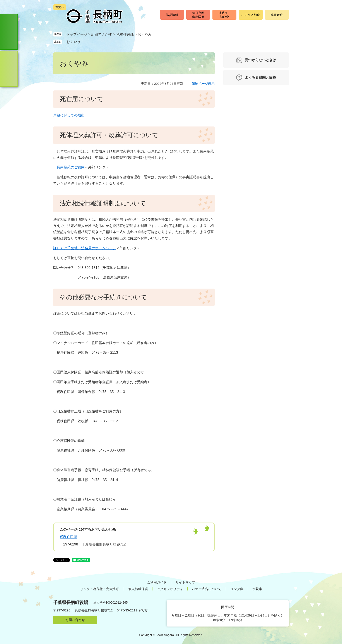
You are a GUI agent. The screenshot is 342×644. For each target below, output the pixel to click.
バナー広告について (207, 589)
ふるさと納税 (251, 15)
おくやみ (73, 42)
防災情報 (172, 15)
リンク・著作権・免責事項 (100, 589)
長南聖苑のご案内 (71, 167)
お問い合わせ (75, 620)
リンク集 (237, 589)
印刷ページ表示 (203, 84)
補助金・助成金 (224, 15)
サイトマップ (185, 582)
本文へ (60, 7)
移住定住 (277, 15)
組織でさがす (102, 34)
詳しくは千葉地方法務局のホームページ (85, 248)
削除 (84, 42)
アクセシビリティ (170, 589)
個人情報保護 (138, 589)
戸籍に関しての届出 (69, 115)
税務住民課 (125, 34)
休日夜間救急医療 (198, 15)
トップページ (77, 34)
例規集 (257, 589)
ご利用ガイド (157, 582)
